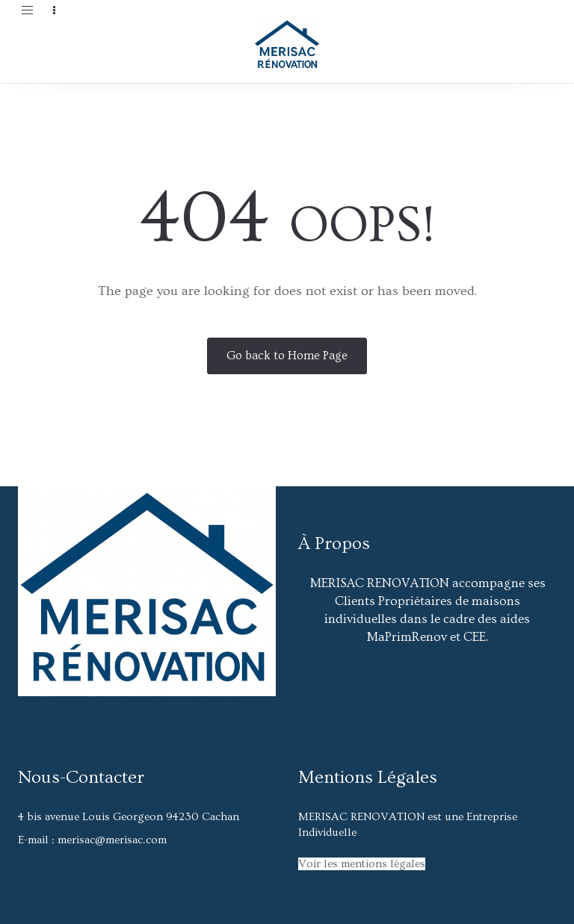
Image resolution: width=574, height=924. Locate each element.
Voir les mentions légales (362, 864)
